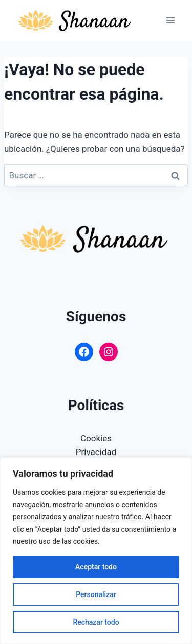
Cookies (96, 438)
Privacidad (96, 452)
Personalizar (96, 594)
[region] (96, 551)
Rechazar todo (96, 622)
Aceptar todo (96, 567)
